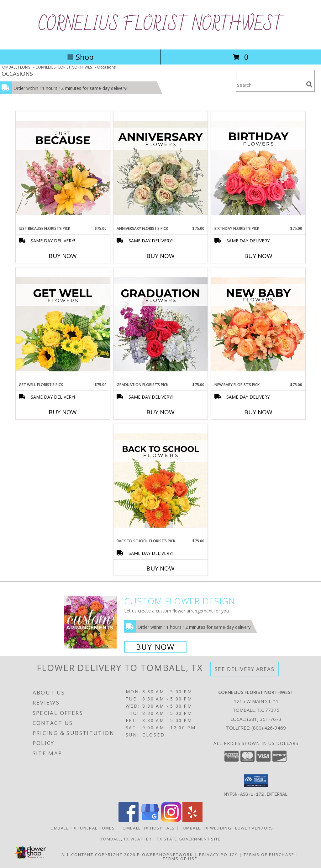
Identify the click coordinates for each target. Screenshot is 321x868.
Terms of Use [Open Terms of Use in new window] (180, 858)
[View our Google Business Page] (150, 820)
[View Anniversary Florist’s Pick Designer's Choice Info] (160, 168)
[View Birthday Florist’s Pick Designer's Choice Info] (258, 168)
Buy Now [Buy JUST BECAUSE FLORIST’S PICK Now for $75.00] (63, 256)
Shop (80, 57)
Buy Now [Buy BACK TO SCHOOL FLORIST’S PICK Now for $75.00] (160, 568)
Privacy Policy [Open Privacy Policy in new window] (218, 854)
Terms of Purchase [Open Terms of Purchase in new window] (269, 854)
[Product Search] (270, 85)
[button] (256, 781)
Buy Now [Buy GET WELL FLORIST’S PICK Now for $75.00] (63, 412)
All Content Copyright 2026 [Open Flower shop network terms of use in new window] (98, 854)
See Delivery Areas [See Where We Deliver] (245, 669)
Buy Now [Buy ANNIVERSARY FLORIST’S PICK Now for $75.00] (160, 256)
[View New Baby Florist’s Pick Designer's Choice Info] (258, 325)
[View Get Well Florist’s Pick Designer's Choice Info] (63, 325)
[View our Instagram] (171, 820)
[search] (309, 85)
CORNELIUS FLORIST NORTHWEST (161, 25)
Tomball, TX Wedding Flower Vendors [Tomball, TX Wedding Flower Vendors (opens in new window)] (226, 828)
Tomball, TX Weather (126, 839)
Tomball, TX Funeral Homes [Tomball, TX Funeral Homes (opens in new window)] (82, 828)
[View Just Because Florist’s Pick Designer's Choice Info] (63, 168)
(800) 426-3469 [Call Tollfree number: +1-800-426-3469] (269, 728)
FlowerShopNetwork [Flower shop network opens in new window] (165, 854)
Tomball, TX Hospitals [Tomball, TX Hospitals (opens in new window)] (147, 828)
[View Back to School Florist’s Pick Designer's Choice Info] (160, 481)
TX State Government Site (189, 839)
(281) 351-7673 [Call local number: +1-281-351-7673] (264, 719)
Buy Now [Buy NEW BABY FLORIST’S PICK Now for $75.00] (258, 412)
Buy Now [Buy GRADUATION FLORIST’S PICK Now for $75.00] (160, 412)
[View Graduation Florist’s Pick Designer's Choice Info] (160, 325)
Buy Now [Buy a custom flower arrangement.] (155, 647)
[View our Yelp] (192, 820)
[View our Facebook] (129, 820)
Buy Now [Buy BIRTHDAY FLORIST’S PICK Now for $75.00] (258, 256)
